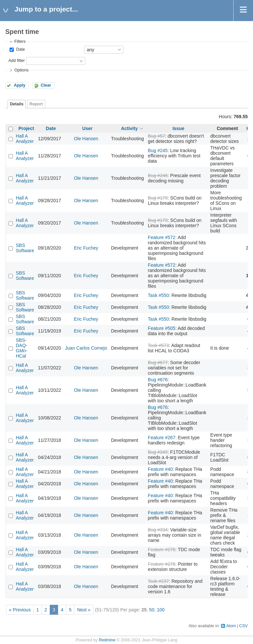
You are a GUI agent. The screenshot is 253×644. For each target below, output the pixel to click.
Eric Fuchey (86, 248)
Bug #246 (158, 175)
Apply (20, 85)
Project (26, 128)
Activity (130, 128)
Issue (179, 128)
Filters (20, 41)
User (87, 128)
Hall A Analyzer (25, 139)
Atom (231, 626)
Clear (46, 85)
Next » (84, 610)
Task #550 (158, 295)
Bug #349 (158, 452)
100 (161, 610)
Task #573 (158, 345)
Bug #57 (156, 136)
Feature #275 (162, 550)
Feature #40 (160, 469)
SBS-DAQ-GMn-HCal (22, 348)
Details (17, 104)
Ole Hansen (86, 139)
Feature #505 (162, 328)
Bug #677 (158, 362)
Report (36, 104)
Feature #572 (162, 237)
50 (152, 610)
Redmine (107, 640)
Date (20, 49)
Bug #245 (158, 150)
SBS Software (25, 248)
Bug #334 (158, 530)
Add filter (16, 61)
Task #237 (158, 581)
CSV (243, 626)
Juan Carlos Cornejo (86, 348)
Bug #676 (158, 380)
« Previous (20, 610)
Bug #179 (158, 198)
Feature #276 (162, 564)
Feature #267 (162, 438)
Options (21, 70)
